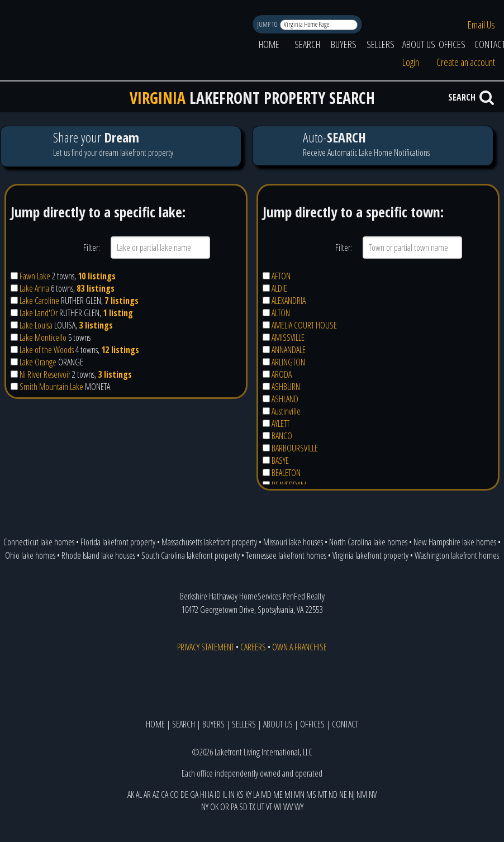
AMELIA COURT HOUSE (304, 325)
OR (225, 807)
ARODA (282, 374)
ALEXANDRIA (289, 301)
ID (218, 795)
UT (261, 807)
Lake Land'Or (39, 313)
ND (333, 795)
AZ (156, 795)
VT (269, 807)
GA (194, 795)
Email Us (481, 25)
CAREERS (253, 647)
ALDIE (279, 288)
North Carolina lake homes (368, 542)
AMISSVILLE (288, 337)
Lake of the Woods (47, 350)
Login (411, 62)
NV (373, 795)
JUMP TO (268, 24)
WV (288, 807)
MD (266, 795)
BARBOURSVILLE (295, 448)
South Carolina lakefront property (191, 555)
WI (278, 807)
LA (256, 795)
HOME (269, 44)
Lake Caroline (39, 301)
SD (243, 807)
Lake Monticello (43, 337)
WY (299, 807)
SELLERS (381, 44)
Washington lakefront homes (457, 555)
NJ (352, 795)
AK (131, 795)
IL (225, 795)
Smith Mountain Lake (51, 387)
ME (278, 795)
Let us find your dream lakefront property (120, 146)
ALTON (281, 313)
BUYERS (344, 44)
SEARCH (307, 44)
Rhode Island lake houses (98, 555)
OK (214, 807)
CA (165, 795)
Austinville (286, 411)
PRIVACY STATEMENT (206, 647)
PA (234, 807)
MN (299, 795)
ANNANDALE (289, 350)
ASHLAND (285, 399)
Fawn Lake (35, 276)
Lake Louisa (36, 325)
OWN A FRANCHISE (299, 647)
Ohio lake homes (30, 555)
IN (232, 795)
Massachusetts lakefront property (209, 542)
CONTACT (345, 724)
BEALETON (286, 473)
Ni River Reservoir (45, 374)
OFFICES (452, 44)
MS (311, 795)
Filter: (92, 248)
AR (147, 795)
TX (252, 807)
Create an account (466, 62)
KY (248, 795)
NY (205, 807)
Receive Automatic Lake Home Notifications (372, 146)
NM (362, 795)
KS (240, 795)
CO (174, 795)
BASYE (280, 460)
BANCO (282, 436)
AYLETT (280, 424)
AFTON (281, 276)
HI (203, 795)
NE (343, 795)
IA (210, 795)
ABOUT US (419, 44)
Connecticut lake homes (39, 542)
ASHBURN (286, 387)
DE (184, 795)
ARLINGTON (288, 362)
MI (288, 795)
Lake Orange (38, 362)
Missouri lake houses (293, 542)
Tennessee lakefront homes (286, 555)
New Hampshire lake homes (455, 542)
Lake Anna (34, 288)
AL (139, 795)
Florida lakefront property (118, 542)
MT (322, 795)
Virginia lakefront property (370, 555)
